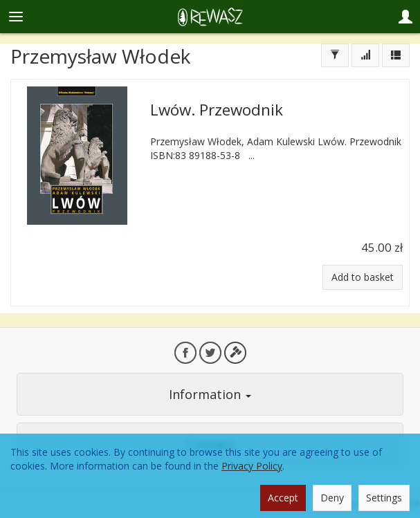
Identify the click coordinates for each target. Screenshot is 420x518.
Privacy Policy (252, 466)
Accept (283, 498)
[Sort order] (365, 55)
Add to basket (363, 277)
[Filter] (335, 55)
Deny (332, 498)
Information (210, 394)
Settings (384, 498)
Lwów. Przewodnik (217, 110)
